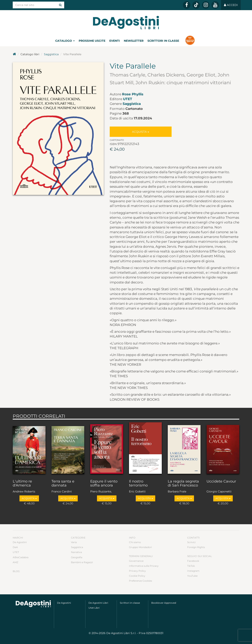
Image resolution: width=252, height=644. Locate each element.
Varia (74, 542)
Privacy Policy (137, 571)
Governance (136, 561)
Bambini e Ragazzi (82, 562)
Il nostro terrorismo (138, 483)
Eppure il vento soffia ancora (104, 483)
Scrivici (191, 542)
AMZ (16, 562)
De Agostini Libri (98, 603)
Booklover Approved (164, 603)
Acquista (141, 132)
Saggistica (51, 54)
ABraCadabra (21, 557)
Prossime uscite (92, 41)
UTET (128, 99)
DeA (15, 547)
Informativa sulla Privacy (144, 566)
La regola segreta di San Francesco (183, 483)
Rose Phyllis (133, 94)
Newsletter (134, 41)
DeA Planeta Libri (126, 23)
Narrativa (76, 552)
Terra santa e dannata (63, 483)
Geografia (77, 557)
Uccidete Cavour (221, 482)
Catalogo (65, 41)
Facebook (193, 561)
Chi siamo (135, 542)
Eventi (115, 41)
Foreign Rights (196, 547)
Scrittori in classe (163, 41)
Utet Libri (94, 608)
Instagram (193, 571)
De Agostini (20, 542)
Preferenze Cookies (141, 581)
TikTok (191, 566)
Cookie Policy (137, 576)
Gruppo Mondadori (140, 547)
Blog (16, 571)
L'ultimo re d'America (22, 483)
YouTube (192, 576)
